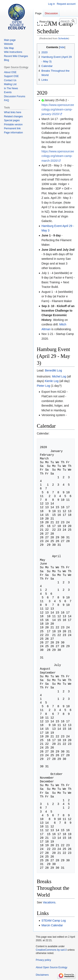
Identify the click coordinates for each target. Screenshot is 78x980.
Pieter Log (43, 386)
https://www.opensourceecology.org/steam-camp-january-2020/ (58, 110)
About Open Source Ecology (51, 967)
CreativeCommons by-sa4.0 (51, 950)
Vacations (49, 902)
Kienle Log (52, 381)
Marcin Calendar (52, 925)
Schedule (63, 38)
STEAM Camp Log (54, 921)
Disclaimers (42, 975)
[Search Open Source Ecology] (68, 21)
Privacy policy (43, 960)
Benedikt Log (53, 370)
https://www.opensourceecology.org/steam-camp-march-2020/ (58, 156)
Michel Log (59, 376)
